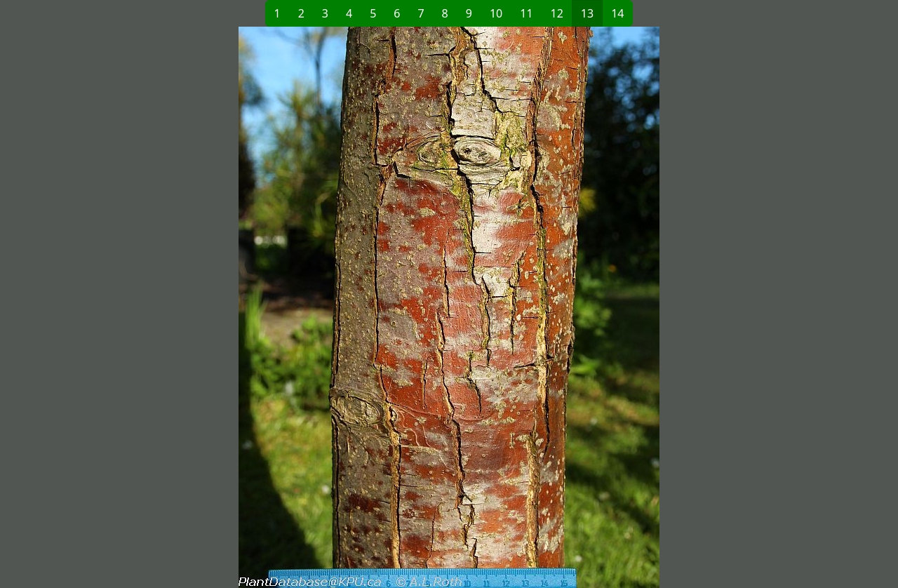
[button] (253, 307)
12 (557, 13)
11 (526, 13)
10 (496, 13)
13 (587, 13)
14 (617, 13)
